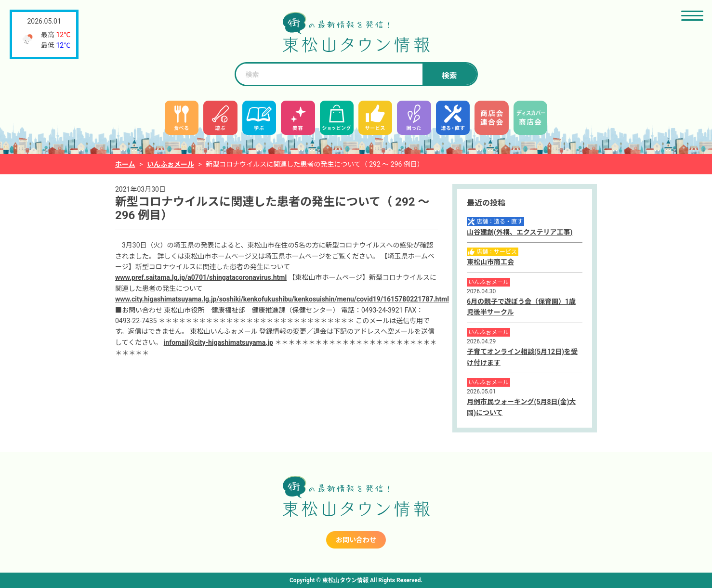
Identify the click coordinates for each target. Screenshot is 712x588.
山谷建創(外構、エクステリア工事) (520, 232)
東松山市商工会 (490, 262)
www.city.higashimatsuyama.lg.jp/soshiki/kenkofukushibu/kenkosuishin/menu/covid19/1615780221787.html (282, 299)
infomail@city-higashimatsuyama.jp (218, 342)
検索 (449, 76)
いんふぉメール (171, 164)
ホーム (125, 164)
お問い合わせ (356, 540)
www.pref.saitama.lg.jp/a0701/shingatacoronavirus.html (201, 277)
